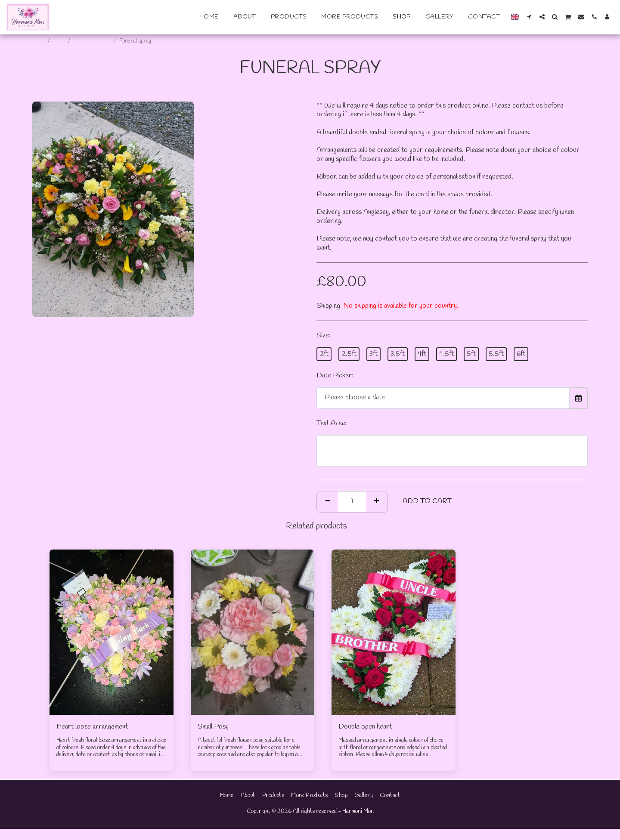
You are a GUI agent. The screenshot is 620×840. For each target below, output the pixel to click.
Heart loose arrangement (92, 727)
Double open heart (365, 727)
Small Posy (213, 727)
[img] (112, 632)
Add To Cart (427, 501)
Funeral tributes (92, 41)
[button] (529, 17)
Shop (59, 41)
